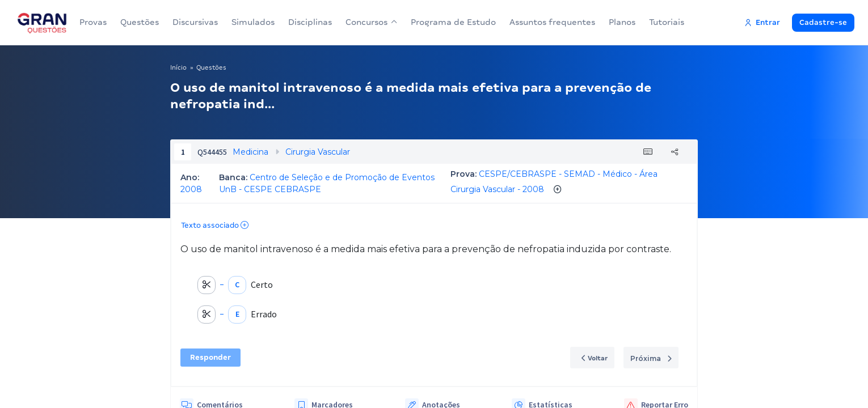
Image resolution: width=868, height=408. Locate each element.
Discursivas (195, 22)
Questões (140, 22)
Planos (618, 22)
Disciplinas (310, 22)
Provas (93, 22)
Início (178, 67)
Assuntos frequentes (548, 22)
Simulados (253, 22)
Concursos (369, 22)
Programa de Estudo (449, 22)
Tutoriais (662, 22)
